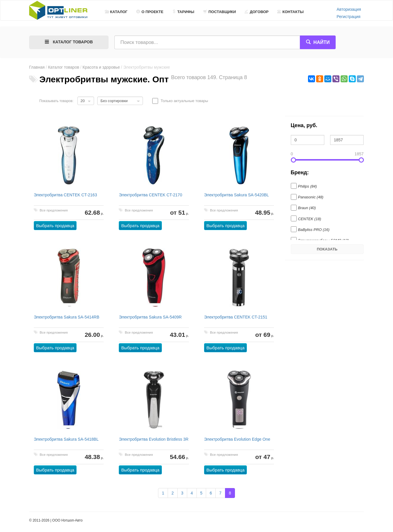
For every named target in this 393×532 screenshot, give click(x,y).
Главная (37, 67)
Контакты (290, 12)
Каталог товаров (64, 67)
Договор (257, 12)
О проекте (150, 12)
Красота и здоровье (101, 67)
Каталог (116, 12)
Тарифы (183, 12)
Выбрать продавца (55, 226)
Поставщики (219, 12)
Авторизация (349, 9)
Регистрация (348, 17)
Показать (327, 249)
